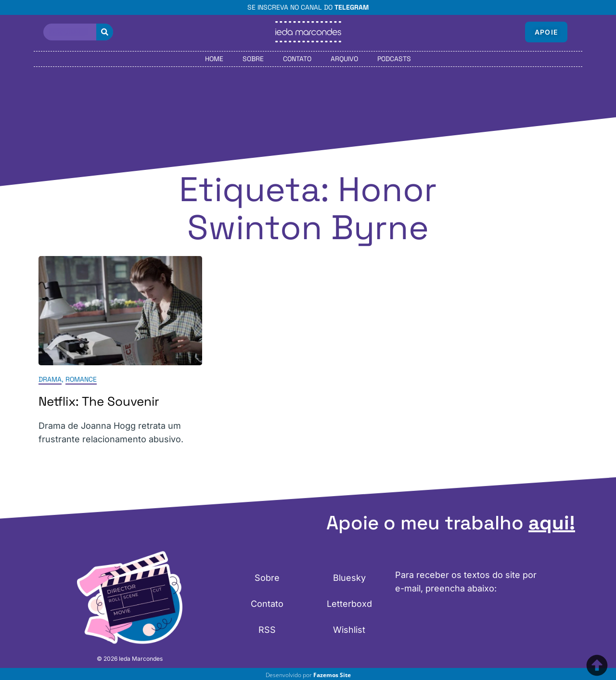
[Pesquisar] (105, 32)
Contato (297, 59)
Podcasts (394, 59)
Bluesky (349, 578)
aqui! (552, 523)
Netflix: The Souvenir (99, 401)
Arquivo (344, 59)
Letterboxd (349, 604)
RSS (267, 630)
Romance (81, 379)
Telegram (352, 7)
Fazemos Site (332, 675)
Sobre (253, 59)
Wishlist (349, 630)
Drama (50, 379)
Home (214, 59)
